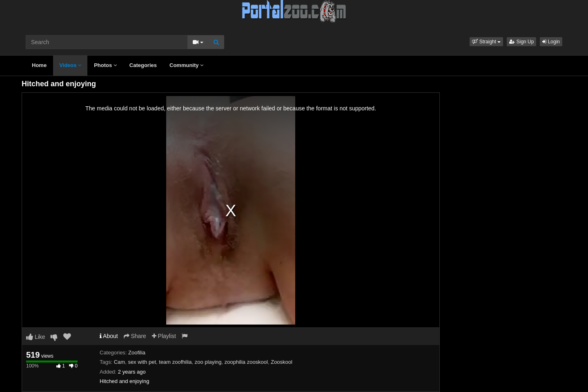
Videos (70, 65)
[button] (486, 42)
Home (39, 65)
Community (186, 65)
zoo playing (208, 362)
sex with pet (142, 362)
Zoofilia (137, 353)
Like (36, 337)
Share (135, 336)
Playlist (164, 336)
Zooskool (282, 362)
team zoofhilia (175, 362)
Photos (105, 65)
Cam (119, 362)
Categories (143, 65)
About (109, 336)
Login (551, 42)
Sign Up (521, 42)
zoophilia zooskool (246, 362)
